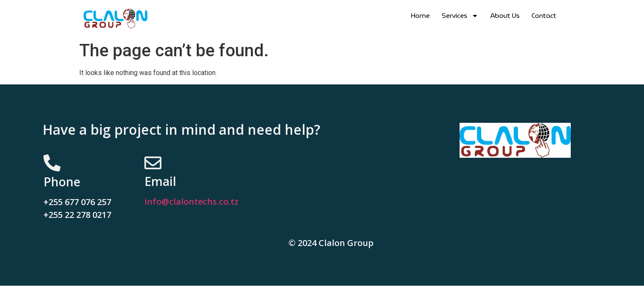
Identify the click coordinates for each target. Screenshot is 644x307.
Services (460, 16)
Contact (544, 16)
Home (420, 16)
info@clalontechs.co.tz (191, 201)
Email (160, 181)
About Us (505, 16)
